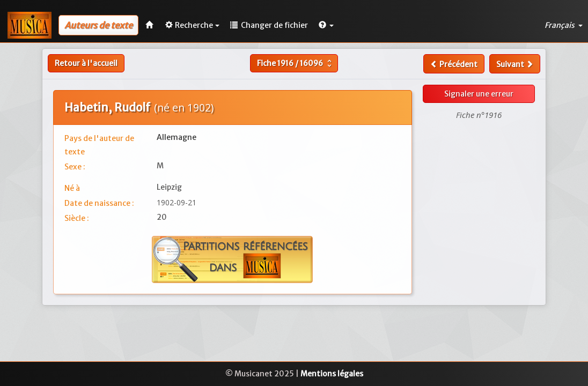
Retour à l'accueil (86, 63)
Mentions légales (332, 374)
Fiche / (296, 63)
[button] (326, 25)
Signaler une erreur (479, 94)
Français (564, 25)
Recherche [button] (192, 25)
